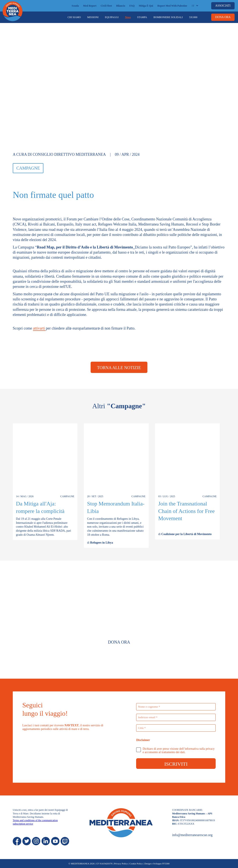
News (128, 17)
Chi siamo (74, 17)
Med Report (90, 6)
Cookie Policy (136, 864)
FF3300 (166, 864)
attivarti (39, 328)
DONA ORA (223, 17)
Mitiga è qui (146, 6)
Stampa (142, 17)
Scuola (75, 6)
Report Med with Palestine (172, 6)
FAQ (132, 6)
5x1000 (193, 17)
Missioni (93, 17)
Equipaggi (112, 17)
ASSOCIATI (223, 6)
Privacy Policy (121, 864)
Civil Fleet (106, 6)
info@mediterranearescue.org (192, 835)
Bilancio (121, 6)
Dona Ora (119, 642)
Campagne (28, 168)
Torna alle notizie (119, 368)
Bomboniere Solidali (168, 17)
